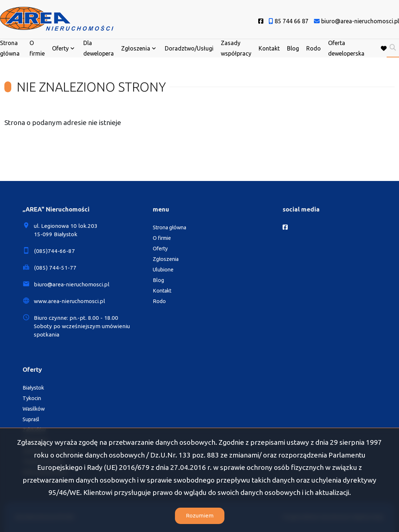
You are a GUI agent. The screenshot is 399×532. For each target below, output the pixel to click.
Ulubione (163, 270)
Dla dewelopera (99, 48)
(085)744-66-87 (54, 251)
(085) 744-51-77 (55, 268)
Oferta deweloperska (346, 48)
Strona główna (10, 48)
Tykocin (32, 398)
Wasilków (34, 409)
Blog (293, 48)
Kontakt (269, 48)
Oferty (60, 48)
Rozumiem (200, 515)
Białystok (33, 388)
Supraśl (31, 419)
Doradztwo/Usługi (189, 48)
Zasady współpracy (236, 48)
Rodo (314, 48)
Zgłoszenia (136, 48)
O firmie (37, 48)
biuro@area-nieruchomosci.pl (72, 284)
